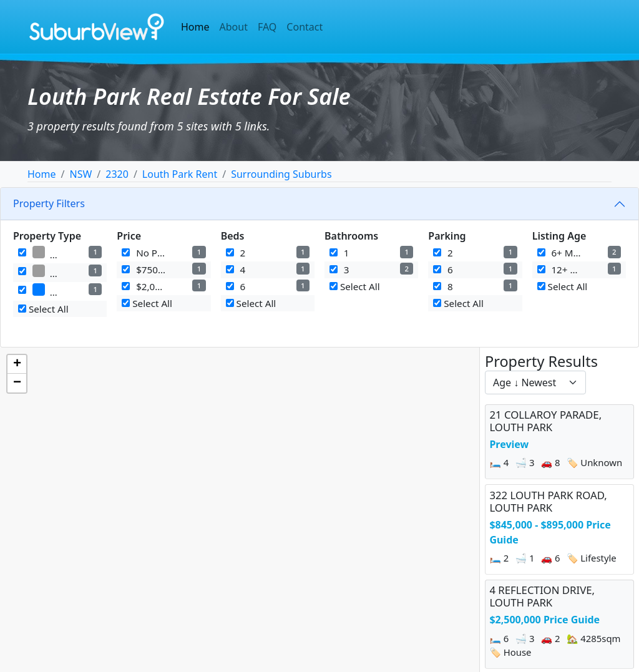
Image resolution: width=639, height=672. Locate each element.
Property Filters (49, 203)
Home (195, 27)
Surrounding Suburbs (281, 174)
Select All (43, 309)
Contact (305, 27)
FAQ (267, 27)
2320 (117, 174)
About (234, 27)
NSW (80, 174)
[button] (17, 364)
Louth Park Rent (180, 174)
